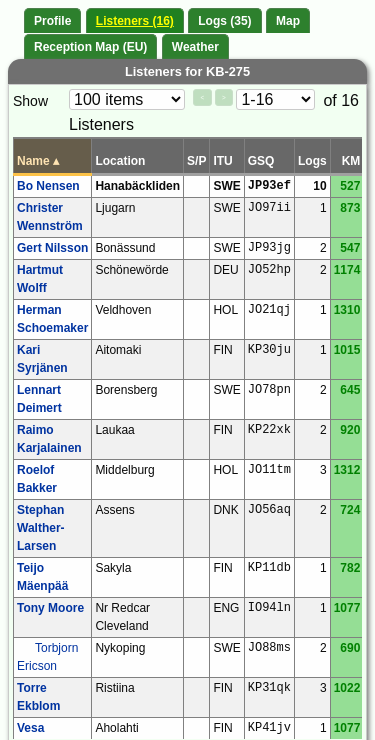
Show (30, 101)
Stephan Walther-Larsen (41, 528)
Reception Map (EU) (90, 47)
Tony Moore (50, 608)
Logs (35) (224, 21)
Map (288, 21)
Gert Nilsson (52, 248)
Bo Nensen (48, 186)
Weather (195, 47)
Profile (52, 21)
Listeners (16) (135, 21)
